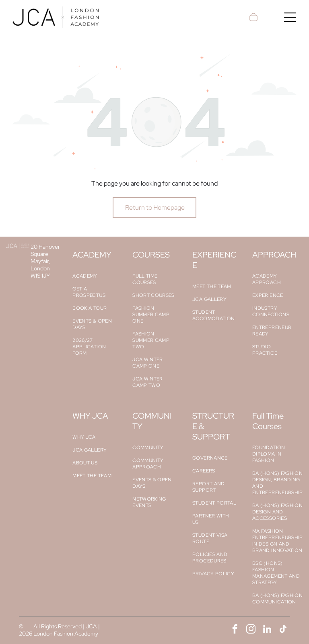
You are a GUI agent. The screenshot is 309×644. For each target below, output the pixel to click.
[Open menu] (290, 17)
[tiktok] (283, 630)
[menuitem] (95, 276)
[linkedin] (267, 630)
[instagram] (251, 630)
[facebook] (235, 630)
